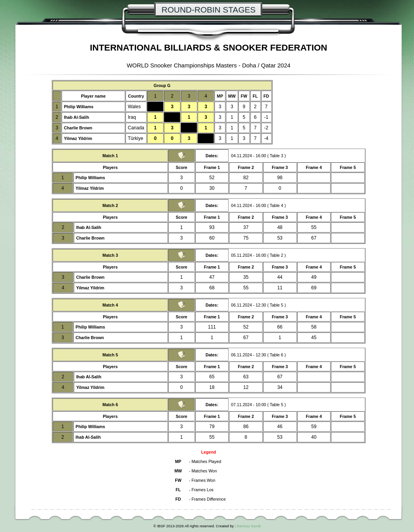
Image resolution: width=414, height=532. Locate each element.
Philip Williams (79, 107)
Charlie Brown (78, 128)
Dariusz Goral (249, 526)
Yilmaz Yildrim (78, 138)
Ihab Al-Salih (76, 117)
